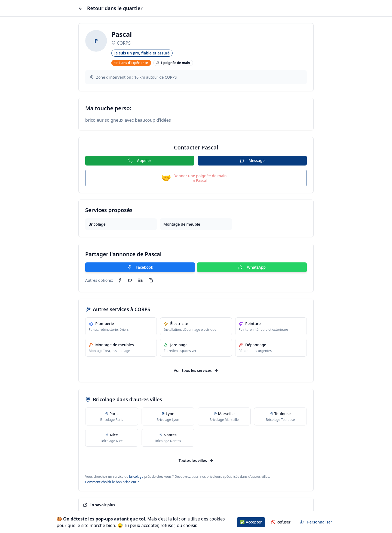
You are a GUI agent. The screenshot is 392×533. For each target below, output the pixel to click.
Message (252, 160)
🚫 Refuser (281, 522)
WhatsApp (252, 267)
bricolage (136, 477)
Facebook (140, 267)
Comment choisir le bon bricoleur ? (112, 482)
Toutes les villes (196, 460)
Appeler (140, 160)
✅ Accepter (251, 522)
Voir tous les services (196, 370)
